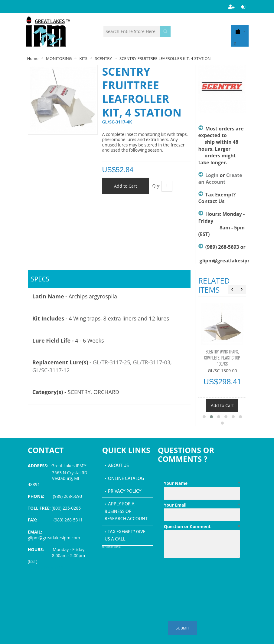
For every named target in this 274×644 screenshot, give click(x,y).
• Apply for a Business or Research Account (126, 512)
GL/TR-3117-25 (111, 362)
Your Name (202, 483)
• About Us (117, 466)
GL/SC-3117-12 (51, 370)
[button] (204, 417)
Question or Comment (202, 527)
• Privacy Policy (123, 491)
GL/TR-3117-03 (152, 362)
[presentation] (210, 575)
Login (212, 175)
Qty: (156, 186)
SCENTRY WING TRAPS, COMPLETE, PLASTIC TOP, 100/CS (222, 358)
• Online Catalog (124, 479)
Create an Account (220, 179)
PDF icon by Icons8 (111, 547)
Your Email (202, 505)
